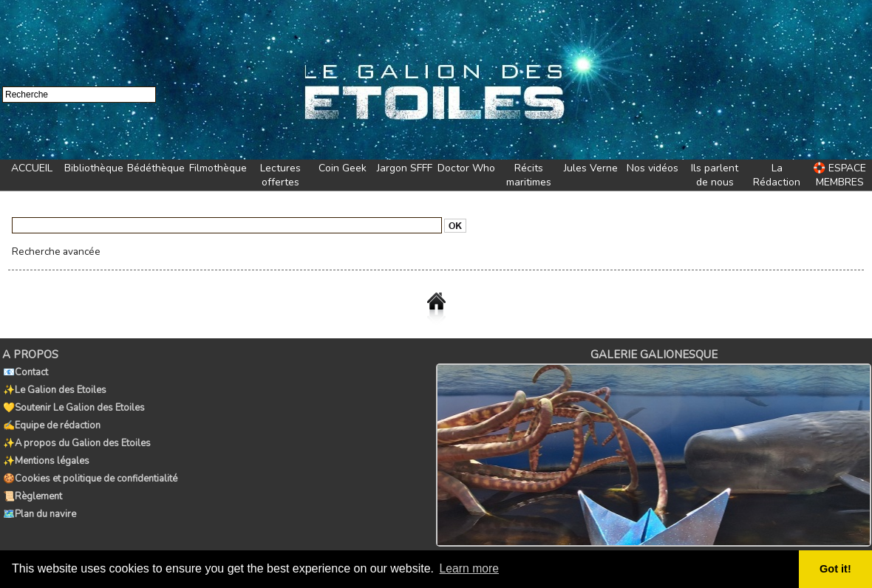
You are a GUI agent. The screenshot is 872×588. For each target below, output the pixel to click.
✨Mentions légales (45, 452)
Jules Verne (591, 168)
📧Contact (25, 371)
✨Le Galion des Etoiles (54, 387)
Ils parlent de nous (715, 175)
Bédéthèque (156, 168)
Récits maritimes (529, 175)
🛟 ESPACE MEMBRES (839, 175)
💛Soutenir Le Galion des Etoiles (73, 403)
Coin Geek (343, 168)
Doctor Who (466, 168)
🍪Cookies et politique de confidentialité (89, 468)
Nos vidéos (653, 168)
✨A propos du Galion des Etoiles (76, 436)
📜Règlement (32, 485)
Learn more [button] (470, 568)
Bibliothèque (94, 168)
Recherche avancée (53, 251)
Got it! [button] (836, 569)
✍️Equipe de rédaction (51, 420)
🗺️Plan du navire (39, 501)
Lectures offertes (280, 175)
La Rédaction (777, 175)
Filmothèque (218, 168)
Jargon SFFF (405, 168)
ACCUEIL (32, 168)
